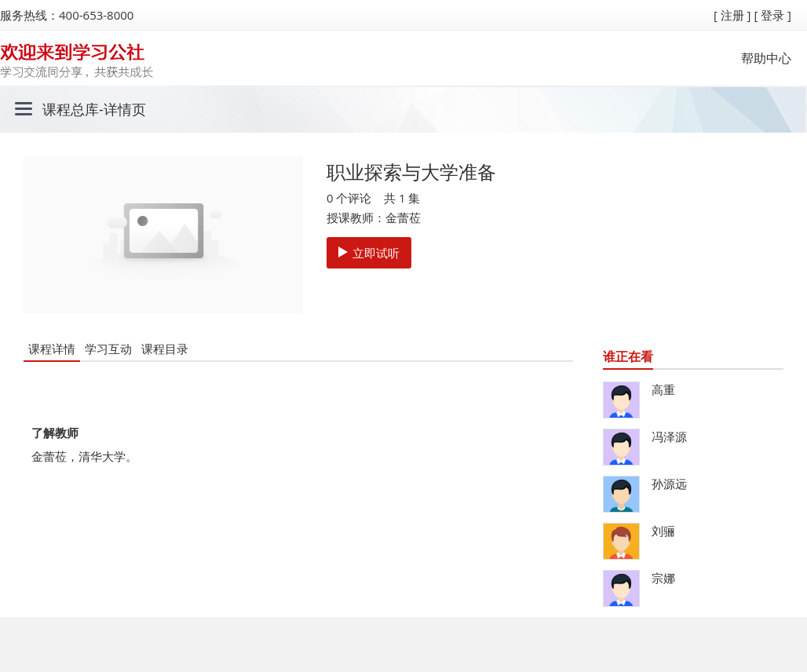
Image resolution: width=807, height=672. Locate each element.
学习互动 (108, 349)
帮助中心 (766, 58)
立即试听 (369, 253)
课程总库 (71, 109)
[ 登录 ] (772, 15)
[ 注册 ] (732, 15)
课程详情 (52, 349)
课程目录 (165, 349)
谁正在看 (628, 356)
